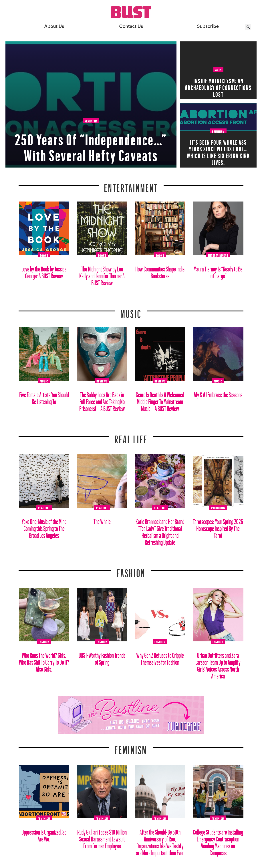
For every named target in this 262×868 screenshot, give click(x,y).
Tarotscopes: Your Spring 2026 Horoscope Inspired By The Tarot (218, 527)
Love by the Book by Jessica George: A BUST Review (44, 271)
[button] (248, 27)
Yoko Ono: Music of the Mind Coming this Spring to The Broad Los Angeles (44, 527)
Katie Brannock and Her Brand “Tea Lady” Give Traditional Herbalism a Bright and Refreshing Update (160, 530)
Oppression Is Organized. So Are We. (44, 834)
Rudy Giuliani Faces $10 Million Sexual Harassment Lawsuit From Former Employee (102, 838)
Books (44, 255)
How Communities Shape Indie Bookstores (160, 271)
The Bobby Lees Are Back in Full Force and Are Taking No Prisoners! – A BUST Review (102, 400)
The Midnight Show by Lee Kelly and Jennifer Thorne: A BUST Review (102, 274)
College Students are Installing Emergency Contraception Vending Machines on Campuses (218, 841)
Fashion (131, 571)
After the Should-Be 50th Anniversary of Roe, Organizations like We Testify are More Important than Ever (160, 841)
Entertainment (131, 186)
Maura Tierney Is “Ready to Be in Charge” (218, 271)
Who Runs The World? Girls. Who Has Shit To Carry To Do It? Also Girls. (44, 661)
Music (131, 311)
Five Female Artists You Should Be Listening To (44, 397)
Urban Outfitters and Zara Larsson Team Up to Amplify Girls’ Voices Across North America (218, 664)
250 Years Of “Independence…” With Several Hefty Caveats (91, 144)
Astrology (218, 507)
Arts (218, 70)
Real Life (44, 507)
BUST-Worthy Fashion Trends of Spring (102, 657)
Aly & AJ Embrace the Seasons (218, 393)
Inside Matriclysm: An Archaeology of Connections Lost (218, 86)
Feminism (91, 121)
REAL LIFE (131, 437)
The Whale (102, 520)
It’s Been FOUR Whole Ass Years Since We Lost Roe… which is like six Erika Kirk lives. (218, 151)
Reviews (102, 381)
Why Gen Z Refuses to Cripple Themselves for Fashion (160, 657)
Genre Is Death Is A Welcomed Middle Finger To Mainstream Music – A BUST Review (160, 400)
